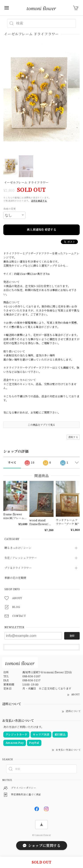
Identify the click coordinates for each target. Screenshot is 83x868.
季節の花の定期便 (15, 578)
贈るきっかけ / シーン (18, 548)
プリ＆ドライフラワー (18, 568)
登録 (72, 636)
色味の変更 (10, 209)
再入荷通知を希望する (41, 230)
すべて (12, 463)
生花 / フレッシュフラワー (21, 558)
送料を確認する (39, 201)
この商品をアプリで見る (41, 425)
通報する (73, 437)
